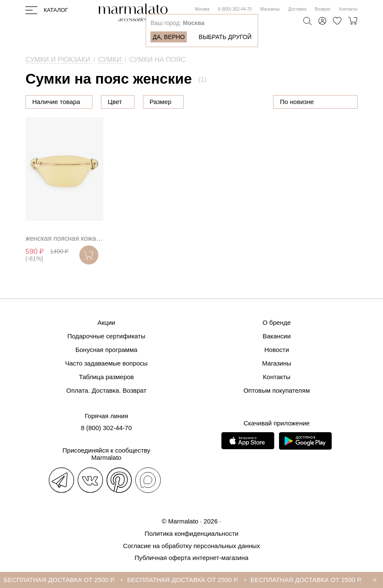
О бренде (277, 322)
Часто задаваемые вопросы (106, 363)
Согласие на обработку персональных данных (191, 546)
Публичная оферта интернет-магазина (191, 558)
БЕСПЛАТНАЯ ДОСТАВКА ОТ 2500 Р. (65, 580)
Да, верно (169, 37)
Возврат (323, 9)
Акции (106, 322)
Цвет (115, 102)
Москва (202, 9)
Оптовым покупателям (277, 390)
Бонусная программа (106, 350)
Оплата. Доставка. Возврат (106, 390)
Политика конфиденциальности (191, 533)
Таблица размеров (106, 377)
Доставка (297, 9)
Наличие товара (56, 102)
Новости (277, 350)
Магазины (270, 9)
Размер (161, 102)
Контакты (348, 9)
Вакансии (277, 336)
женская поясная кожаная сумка (64, 238)
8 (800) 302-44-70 (235, 9)
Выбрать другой (225, 37)
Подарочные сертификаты (106, 336)
